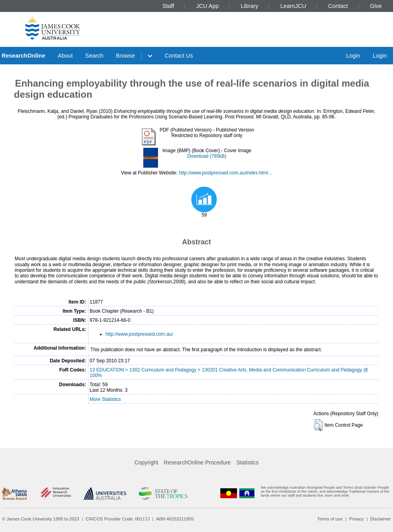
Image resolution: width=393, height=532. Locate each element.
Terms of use (330, 519)
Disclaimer (381, 519)
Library (250, 6)
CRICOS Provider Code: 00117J (118, 519)
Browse (125, 56)
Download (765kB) (207, 156)
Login (353, 56)
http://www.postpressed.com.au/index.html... (225, 173)
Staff (168, 6)
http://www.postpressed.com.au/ (139, 334)
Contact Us (179, 56)
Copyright (146, 462)
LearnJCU (293, 6)
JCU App (207, 6)
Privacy (356, 519)
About (65, 56)
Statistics (247, 462)
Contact (338, 6)
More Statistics (105, 399)
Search (94, 56)
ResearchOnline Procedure (197, 462)
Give (376, 6)
